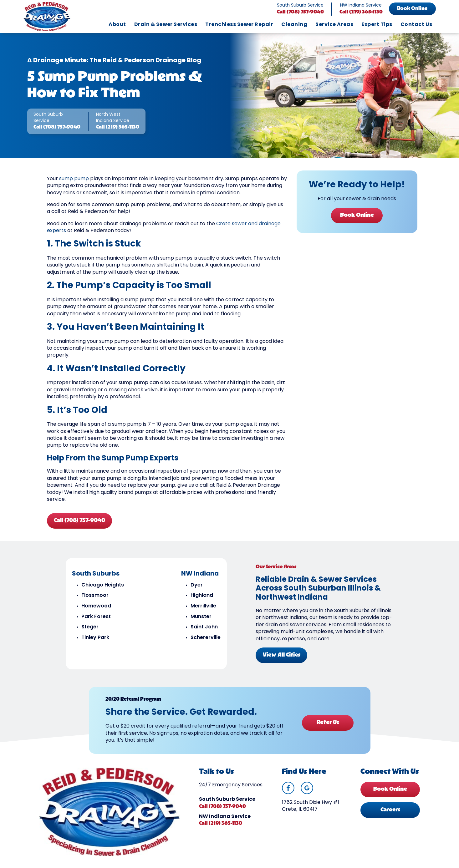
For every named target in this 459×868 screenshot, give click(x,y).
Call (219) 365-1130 (361, 12)
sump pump (74, 182)
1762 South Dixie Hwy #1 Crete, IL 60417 (311, 812)
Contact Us (416, 25)
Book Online (412, 9)
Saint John (204, 631)
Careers (390, 816)
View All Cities (282, 659)
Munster (201, 621)
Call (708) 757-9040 (300, 12)
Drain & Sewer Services (166, 25)
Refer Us (327, 726)
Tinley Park (95, 642)
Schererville (205, 642)
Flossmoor (95, 600)
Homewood (96, 610)
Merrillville (203, 610)
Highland (201, 600)
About (117, 25)
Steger (90, 631)
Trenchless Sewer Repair (239, 25)
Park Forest (96, 621)
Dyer (196, 589)
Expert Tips (377, 25)
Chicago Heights (102, 589)
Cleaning (294, 25)
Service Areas (334, 25)
